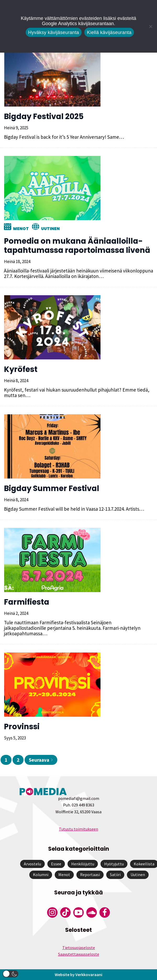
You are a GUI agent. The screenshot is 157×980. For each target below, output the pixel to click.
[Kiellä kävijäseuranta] (150, 26)
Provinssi (22, 727)
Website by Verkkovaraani (78, 975)
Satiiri (115, 875)
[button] (10, 974)
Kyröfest (21, 369)
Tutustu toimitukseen (78, 829)
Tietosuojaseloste (79, 948)
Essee (56, 864)
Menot (21, 229)
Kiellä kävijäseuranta (109, 32)
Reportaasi (90, 875)
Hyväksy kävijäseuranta (54, 32)
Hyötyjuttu (114, 864)
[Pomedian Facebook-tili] (105, 912)
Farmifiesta (27, 602)
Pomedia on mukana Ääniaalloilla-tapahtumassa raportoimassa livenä (77, 246)
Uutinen (50, 229)
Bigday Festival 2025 (44, 116)
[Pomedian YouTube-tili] (78, 912)
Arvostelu (32, 864)
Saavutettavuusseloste (79, 954)
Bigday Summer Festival (52, 488)
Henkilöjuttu (83, 864)
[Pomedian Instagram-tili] (52, 912)
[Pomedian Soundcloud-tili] (92, 912)
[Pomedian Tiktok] (65, 912)
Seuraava (41, 760)
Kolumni (41, 875)
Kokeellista (144, 864)
